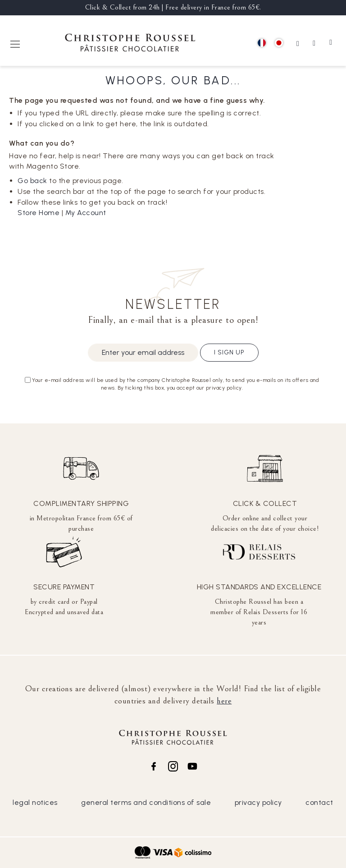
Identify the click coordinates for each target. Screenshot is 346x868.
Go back (32, 181)
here (224, 701)
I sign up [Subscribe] (229, 352)
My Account (86, 213)
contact (319, 802)
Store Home (39, 213)
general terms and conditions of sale (146, 802)
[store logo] (130, 44)
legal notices (35, 802)
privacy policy (258, 802)
